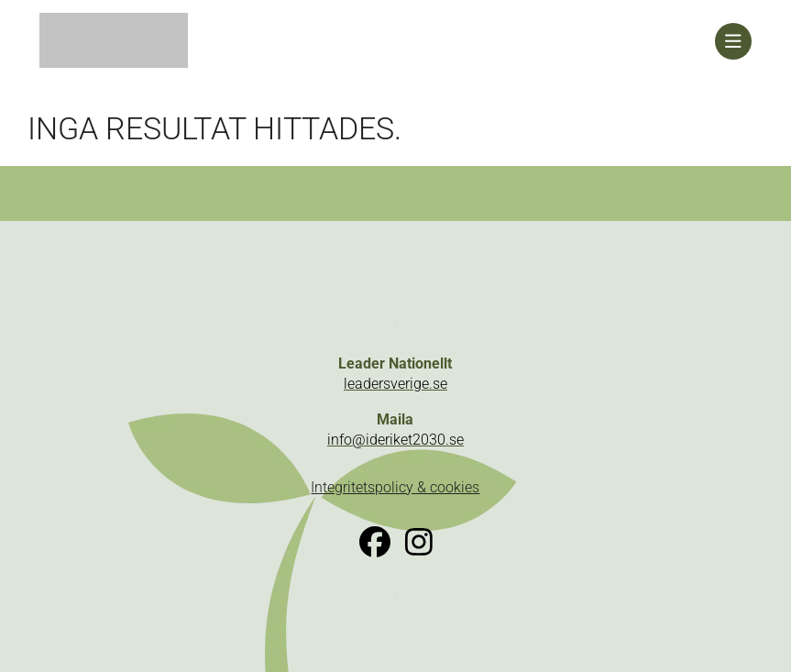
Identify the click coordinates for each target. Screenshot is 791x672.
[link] (377, 41)
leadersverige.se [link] (395, 384)
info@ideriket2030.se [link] (395, 440)
